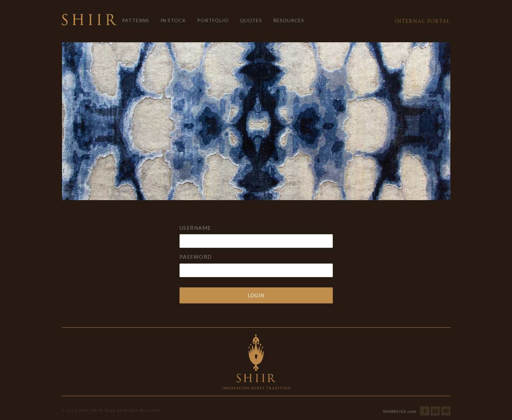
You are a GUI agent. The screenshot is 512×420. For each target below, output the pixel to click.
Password (196, 257)
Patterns (136, 20)
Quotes (251, 20)
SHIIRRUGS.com (400, 411)
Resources (289, 20)
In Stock (173, 20)
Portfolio (213, 20)
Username (195, 228)
